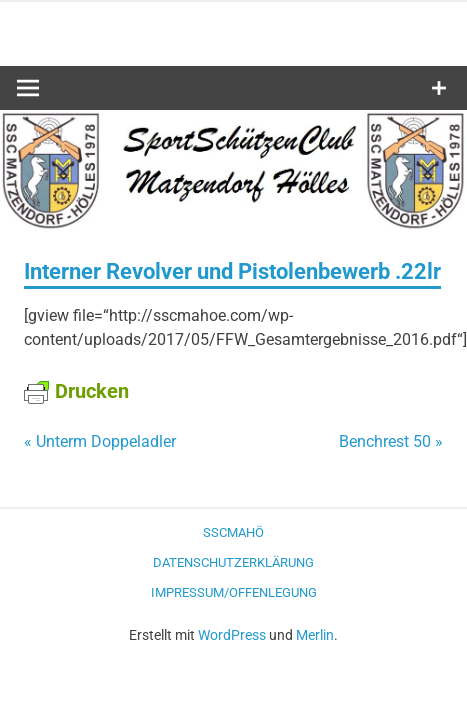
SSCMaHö (233, 532)
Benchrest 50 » (391, 441)
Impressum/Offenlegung (234, 592)
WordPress (232, 635)
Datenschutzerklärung (233, 562)
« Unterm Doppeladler (100, 441)
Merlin (315, 635)
